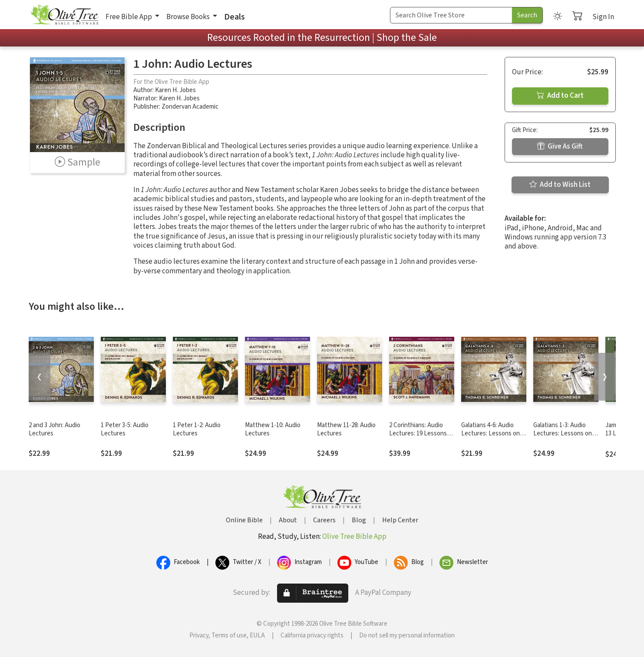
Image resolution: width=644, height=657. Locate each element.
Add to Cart (560, 96)
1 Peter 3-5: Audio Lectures (125, 429)
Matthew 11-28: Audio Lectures (346, 429)
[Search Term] (451, 15)
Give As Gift (560, 146)
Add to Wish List (560, 185)
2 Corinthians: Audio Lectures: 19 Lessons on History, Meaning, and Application (418, 438)
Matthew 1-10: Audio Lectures (273, 429)
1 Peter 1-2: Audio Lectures (197, 429)
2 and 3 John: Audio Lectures (54, 429)
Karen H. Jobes (175, 90)
